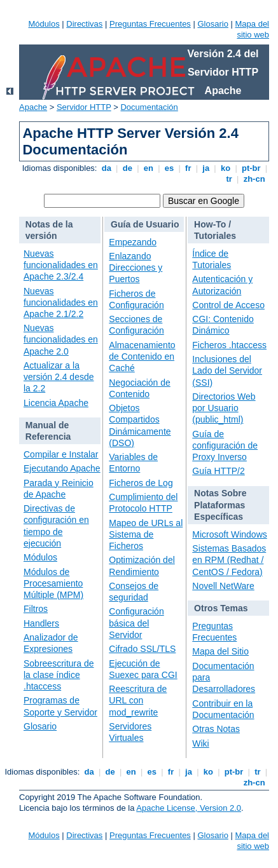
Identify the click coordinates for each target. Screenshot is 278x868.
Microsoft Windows (229, 534)
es (169, 168)
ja (206, 168)
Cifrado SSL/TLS (142, 649)
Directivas (84, 24)
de (127, 168)
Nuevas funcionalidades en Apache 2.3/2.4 (61, 265)
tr (229, 179)
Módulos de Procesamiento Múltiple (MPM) (53, 583)
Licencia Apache (56, 403)
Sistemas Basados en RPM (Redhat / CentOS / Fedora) (229, 560)
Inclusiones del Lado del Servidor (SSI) (227, 370)
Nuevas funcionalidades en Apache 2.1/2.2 (61, 302)
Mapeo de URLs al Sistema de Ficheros (146, 534)
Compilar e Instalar (61, 454)
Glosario (212, 24)
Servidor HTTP (84, 107)
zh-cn (254, 179)
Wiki (200, 743)
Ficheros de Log (141, 483)
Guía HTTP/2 (218, 471)
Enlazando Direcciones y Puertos (136, 268)
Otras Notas (216, 729)
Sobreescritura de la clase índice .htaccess (59, 675)
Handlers (41, 623)
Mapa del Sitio (220, 651)
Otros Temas (221, 608)
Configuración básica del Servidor (136, 623)
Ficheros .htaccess (229, 345)
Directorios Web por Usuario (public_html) (224, 408)
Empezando (133, 242)
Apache (33, 107)
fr (188, 168)
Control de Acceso (228, 305)
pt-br (251, 168)
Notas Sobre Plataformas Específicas (220, 505)
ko (225, 168)
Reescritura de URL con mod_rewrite (138, 700)
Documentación (149, 107)
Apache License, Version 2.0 (189, 808)
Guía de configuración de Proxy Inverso (225, 445)
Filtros (36, 609)
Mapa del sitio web (252, 29)
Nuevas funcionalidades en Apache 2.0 (61, 339)
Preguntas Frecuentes (150, 24)
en (148, 168)
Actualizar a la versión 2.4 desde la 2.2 (59, 377)
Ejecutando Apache (62, 468)
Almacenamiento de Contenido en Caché (142, 356)
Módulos (44, 24)
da (106, 168)
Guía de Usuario (145, 224)
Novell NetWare (223, 586)
